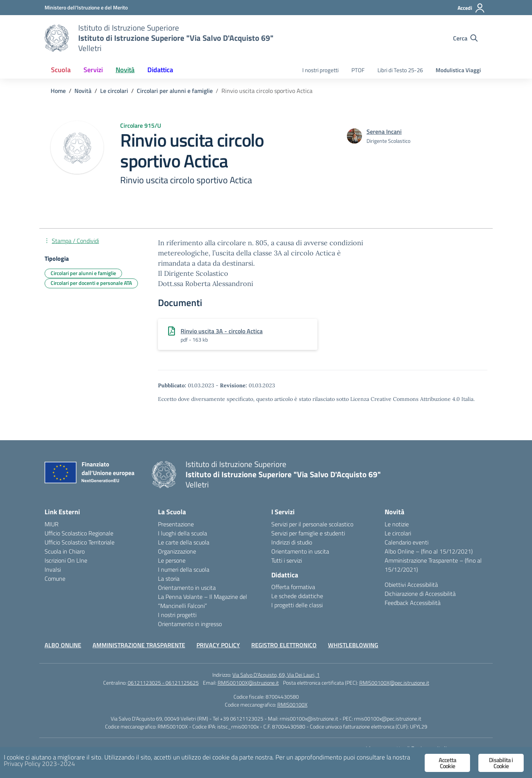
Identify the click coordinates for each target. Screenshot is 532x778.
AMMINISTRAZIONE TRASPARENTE (139, 645)
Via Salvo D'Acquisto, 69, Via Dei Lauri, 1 (276, 675)
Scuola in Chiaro (65, 551)
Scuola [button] (61, 70)
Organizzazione (177, 551)
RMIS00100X (292, 705)
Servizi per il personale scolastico (312, 524)
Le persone (172, 560)
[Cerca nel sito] (465, 38)
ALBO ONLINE (63, 645)
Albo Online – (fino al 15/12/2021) (429, 551)
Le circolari (398, 533)
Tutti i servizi (287, 560)
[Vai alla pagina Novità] (83, 91)
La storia (169, 578)
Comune (55, 578)
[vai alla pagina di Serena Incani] (384, 131)
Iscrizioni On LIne (66, 560)
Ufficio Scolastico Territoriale (80, 542)
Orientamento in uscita (187, 588)
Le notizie (397, 524)
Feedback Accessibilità (413, 603)
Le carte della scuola (184, 542)
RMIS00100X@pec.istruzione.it (394, 683)
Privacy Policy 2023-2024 (39, 764)
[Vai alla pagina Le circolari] (114, 91)
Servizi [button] (93, 70)
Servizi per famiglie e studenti (308, 533)
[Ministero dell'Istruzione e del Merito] (86, 7)
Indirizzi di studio (292, 542)
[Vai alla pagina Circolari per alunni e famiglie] (175, 91)
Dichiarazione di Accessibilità (420, 594)
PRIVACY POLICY (218, 645)
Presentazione (176, 524)
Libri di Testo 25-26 (400, 70)
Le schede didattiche (297, 596)
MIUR (52, 524)
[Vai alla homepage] (57, 38)
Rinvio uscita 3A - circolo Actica (222, 331)
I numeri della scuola (184, 569)
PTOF (358, 70)
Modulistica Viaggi (458, 70)
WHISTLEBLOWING (353, 645)
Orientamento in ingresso (190, 624)
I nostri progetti (320, 70)
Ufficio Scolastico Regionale (79, 533)
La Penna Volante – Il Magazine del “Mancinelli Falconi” (203, 601)
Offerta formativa (293, 587)
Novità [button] (125, 70)
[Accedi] (471, 8)
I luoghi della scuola (182, 533)
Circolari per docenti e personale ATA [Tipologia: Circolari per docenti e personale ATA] (91, 283)
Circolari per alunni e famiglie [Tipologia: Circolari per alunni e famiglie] (83, 273)
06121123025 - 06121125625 (163, 683)
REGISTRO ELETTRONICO (284, 645)
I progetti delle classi (297, 605)
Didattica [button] (160, 70)
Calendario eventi (407, 542)
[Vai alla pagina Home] (58, 91)
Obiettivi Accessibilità (411, 585)
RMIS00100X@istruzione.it (248, 683)
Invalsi (53, 569)
